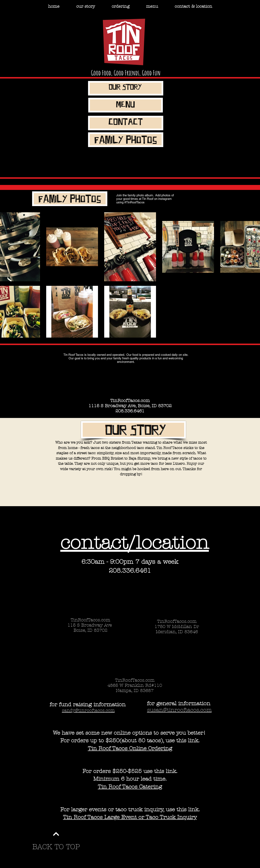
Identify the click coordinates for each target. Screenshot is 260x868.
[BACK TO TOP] (56, 847)
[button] (121, 6)
